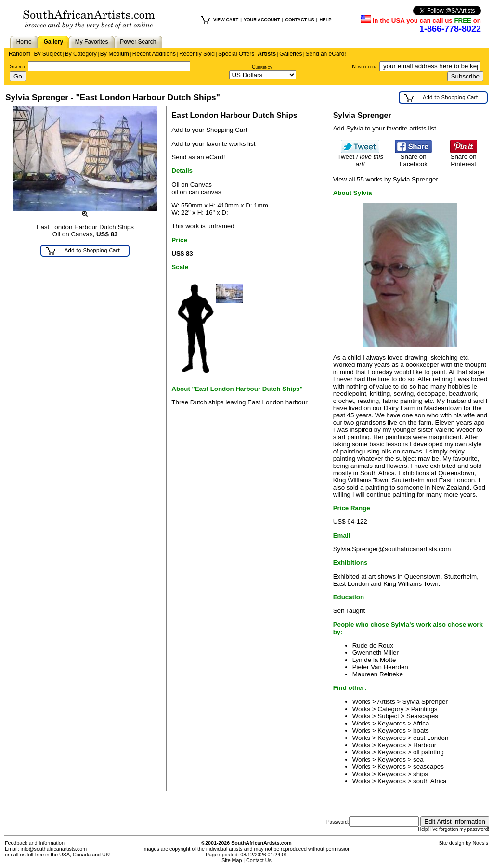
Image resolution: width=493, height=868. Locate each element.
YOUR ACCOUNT (262, 20)
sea (418, 759)
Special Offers (236, 54)
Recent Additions (154, 54)
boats (421, 731)
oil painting (428, 752)
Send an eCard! (326, 54)
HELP (325, 20)
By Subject (47, 54)
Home (24, 42)
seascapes (428, 767)
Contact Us (259, 860)
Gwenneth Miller (376, 653)
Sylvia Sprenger (425, 702)
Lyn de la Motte (374, 660)
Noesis (480, 843)
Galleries (291, 54)
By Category (81, 54)
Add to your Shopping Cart (209, 130)
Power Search (138, 42)
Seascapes (422, 716)
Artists (267, 54)
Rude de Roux (373, 645)
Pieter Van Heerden (380, 667)
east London (431, 738)
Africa (421, 723)
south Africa (430, 781)
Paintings (424, 709)
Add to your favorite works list (213, 144)
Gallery (53, 42)
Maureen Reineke (378, 674)
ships (421, 774)
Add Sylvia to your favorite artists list (385, 128)
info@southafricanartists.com (54, 849)
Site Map (232, 860)
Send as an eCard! (198, 157)
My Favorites (92, 42)
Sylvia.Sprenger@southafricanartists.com (392, 549)
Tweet (361, 157)
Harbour (425, 745)
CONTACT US (299, 20)
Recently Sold (197, 54)
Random (19, 54)
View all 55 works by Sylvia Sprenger (386, 179)
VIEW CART (226, 20)
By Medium (115, 54)
